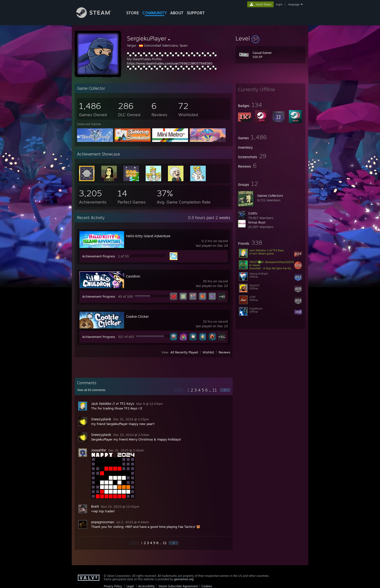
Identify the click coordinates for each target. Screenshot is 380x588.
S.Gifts (253, 213)
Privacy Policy (113, 586)
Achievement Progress (99, 256)
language (294, 4)
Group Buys (257, 222)
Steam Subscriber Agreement (178, 586)
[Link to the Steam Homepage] (97, 17)
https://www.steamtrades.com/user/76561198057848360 (170, 63)
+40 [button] (222, 296)
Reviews (224, 352)
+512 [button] (222, 337)
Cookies (207, 586)
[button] (270, 38)
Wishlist (208, 352)
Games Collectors (270, 196)
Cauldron (133, 276)
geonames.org (184, 579)
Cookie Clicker (137, 316)
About (177, 13)
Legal (130, 586)
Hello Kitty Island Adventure (148, 236)
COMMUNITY (155, 13)
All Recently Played (184, 352)
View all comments (91, 390)
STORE (133, 13)
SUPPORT (196, 13)
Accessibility (146, 586)
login (279, 4)
